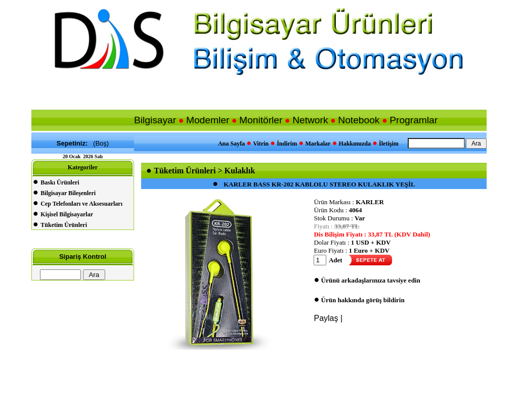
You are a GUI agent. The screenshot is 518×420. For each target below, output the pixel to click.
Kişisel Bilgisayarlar (67, 214)
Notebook (359, 120)
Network (310, 120)
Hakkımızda (355, 144)
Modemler (208, 120)
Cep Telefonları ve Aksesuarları (81, 204)
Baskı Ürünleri (60, 182)
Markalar (318, 144)
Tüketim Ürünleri (64, 225)
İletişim (389, 144)
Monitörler (261, 120)
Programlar (414, 120)
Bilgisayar (155, 120)
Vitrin (261, 144)
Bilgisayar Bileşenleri (68, 193)
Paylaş (326, 318)
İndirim (287, 144)
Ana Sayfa (231, 144)
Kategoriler (83, 167)
